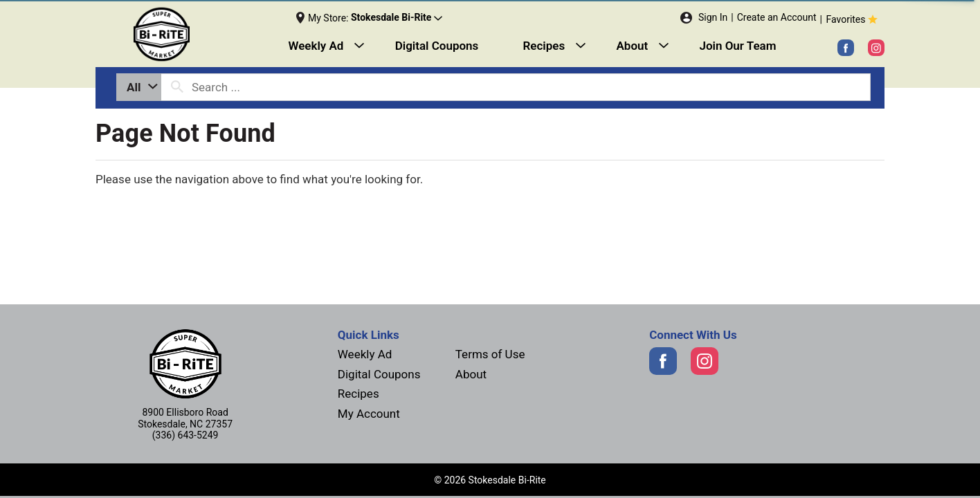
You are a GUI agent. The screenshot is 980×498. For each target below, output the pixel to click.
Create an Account (777, 17)
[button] (397, 18)
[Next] (195, 35)
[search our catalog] (177, 87)
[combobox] (139, 87)
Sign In (713, 17)
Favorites (853, 19)
